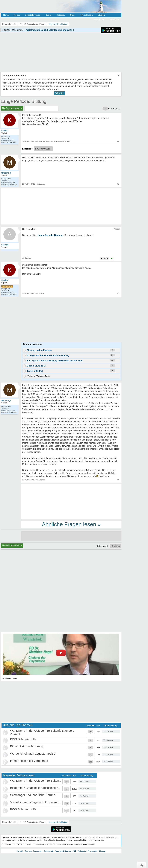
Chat (72, 15)
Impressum (38, 851)
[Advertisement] (71, 502)
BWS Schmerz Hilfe (23, 739)
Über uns (28, 851)
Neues (17, 15)
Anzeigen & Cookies (63, 851)
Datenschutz (49, 851)
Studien (101, 15)
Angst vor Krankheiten (58, 822)
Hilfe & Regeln (86, 15)
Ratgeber (61, 15)
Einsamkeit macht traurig (27, 746)
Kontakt (20, 851)
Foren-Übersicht (9, 822)
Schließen (59, 93)
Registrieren (99, 20)
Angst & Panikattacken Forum (32, 822)
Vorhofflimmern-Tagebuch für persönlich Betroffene (44, 802)
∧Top (142, 865)
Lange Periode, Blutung (23, 101)
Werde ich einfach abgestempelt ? (33, 754)
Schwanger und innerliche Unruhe (33, 795)
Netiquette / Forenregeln (87, 851)
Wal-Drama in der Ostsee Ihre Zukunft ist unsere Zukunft (48, 781)
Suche (48, 15)
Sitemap (102, 851)
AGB (74, 851)
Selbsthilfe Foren (33, 15)
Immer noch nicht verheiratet (29, 761)
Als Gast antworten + (12, 108)
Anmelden (114, 20)
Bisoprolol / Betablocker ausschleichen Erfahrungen (44, 788)
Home (6, 15)
